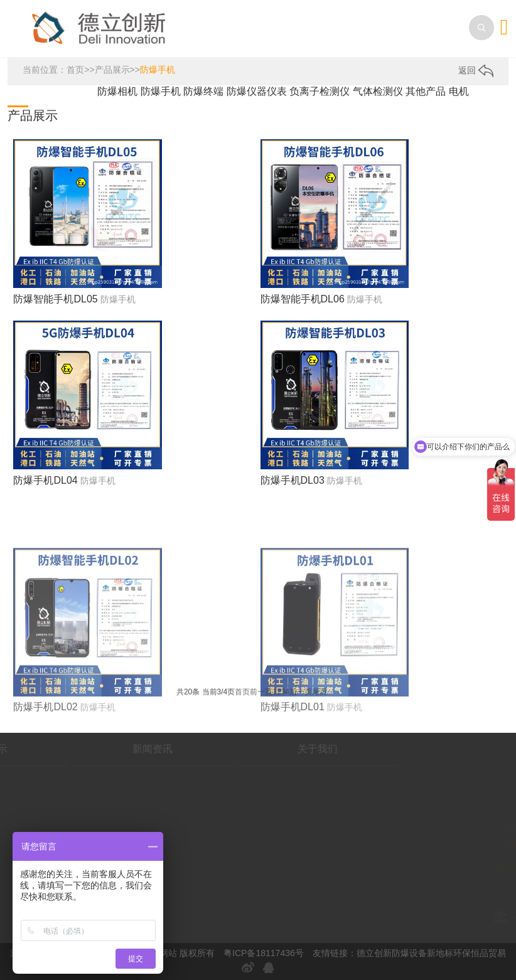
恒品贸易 (488, 953)
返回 (476, 70)
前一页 (261, 694)
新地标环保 (449, 953)
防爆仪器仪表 (258, 91)
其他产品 (427, 91)
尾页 (320, 694)
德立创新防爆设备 (392, 953)
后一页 (301, 694)
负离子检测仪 (321, 91)
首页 (75, 70)
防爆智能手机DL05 (55, 299)
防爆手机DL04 (45, 480)
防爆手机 (158, 70)
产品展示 (112, 70)
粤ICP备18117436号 (264, 953)
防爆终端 (205, 91)
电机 (459, 91)
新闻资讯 (108, 749)
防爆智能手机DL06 (303, 299)
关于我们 (273, 749)
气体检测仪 (379, 91)
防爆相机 (119, 91)
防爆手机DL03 (293, 480)
